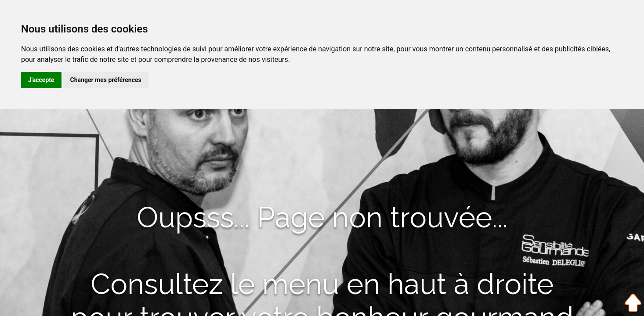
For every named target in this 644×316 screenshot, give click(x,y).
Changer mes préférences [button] (106, 80)
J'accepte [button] (41, 80)
